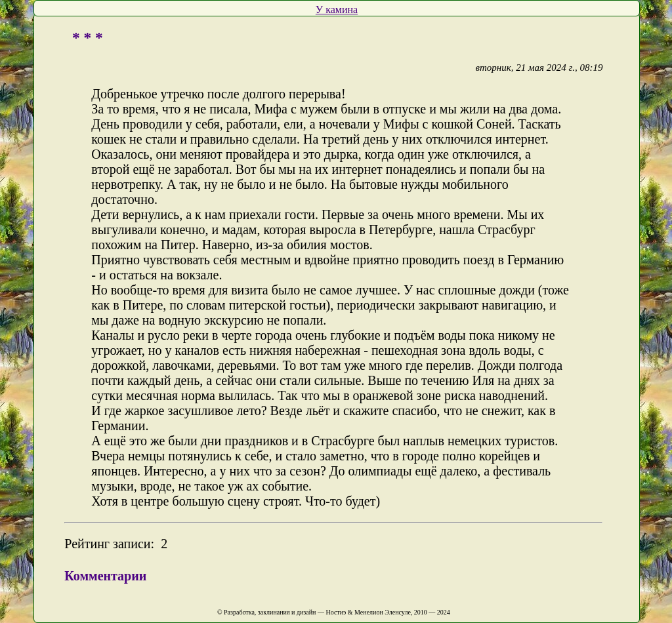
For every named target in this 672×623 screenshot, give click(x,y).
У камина (337, 10)
